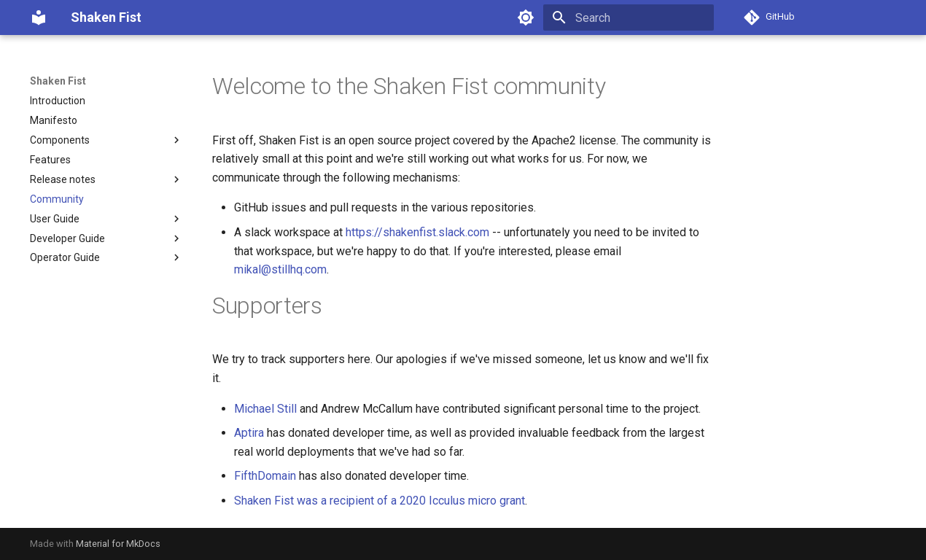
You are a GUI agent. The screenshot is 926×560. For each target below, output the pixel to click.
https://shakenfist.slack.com (417, 232)
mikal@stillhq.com (280, 269)
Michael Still (265, 409)
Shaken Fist (58, 81)
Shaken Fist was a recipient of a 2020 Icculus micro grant (380, 501)
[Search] (629, 17)
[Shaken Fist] (39, 17)
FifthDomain (265, 476)
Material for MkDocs (118, 544)
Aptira (249, 433)
